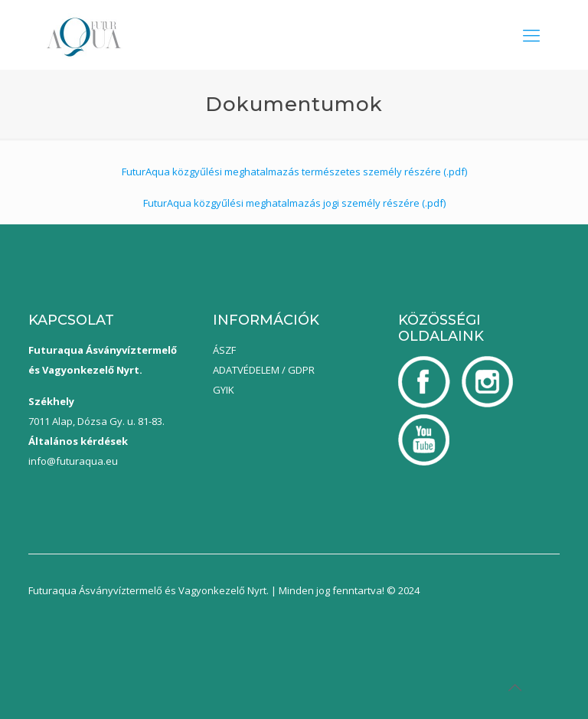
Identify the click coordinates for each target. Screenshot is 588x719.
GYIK (224, 390)
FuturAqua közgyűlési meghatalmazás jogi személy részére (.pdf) (294, 203)
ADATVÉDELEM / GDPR (264, 370)
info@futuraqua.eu (73, 461)
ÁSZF (224, 350)
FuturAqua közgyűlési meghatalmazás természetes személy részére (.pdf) (294, 172)
